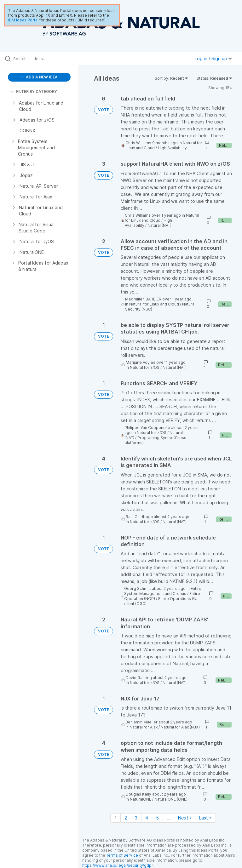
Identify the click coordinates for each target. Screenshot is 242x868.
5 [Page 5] (157, 818)
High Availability (172, 148)
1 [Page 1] (115, 818)
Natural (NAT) (159, 225)
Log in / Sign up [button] (213, 58)
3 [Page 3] (136, 818)
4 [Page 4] (147, 818)
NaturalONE (141, 799)
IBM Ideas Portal (23, 20)
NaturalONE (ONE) (171, 799)
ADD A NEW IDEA (39, 77)
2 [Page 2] (126, 818)
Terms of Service (122, 855)
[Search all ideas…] (43, 59)
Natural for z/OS (145, 367)
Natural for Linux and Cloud (154, 304)
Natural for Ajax (144, 727)
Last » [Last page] (205, 818)
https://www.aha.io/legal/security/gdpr (118, 865)
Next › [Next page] (185, 818)
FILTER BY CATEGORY (34, 91)
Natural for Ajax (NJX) (180, 727)
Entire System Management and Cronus (163, 591)
